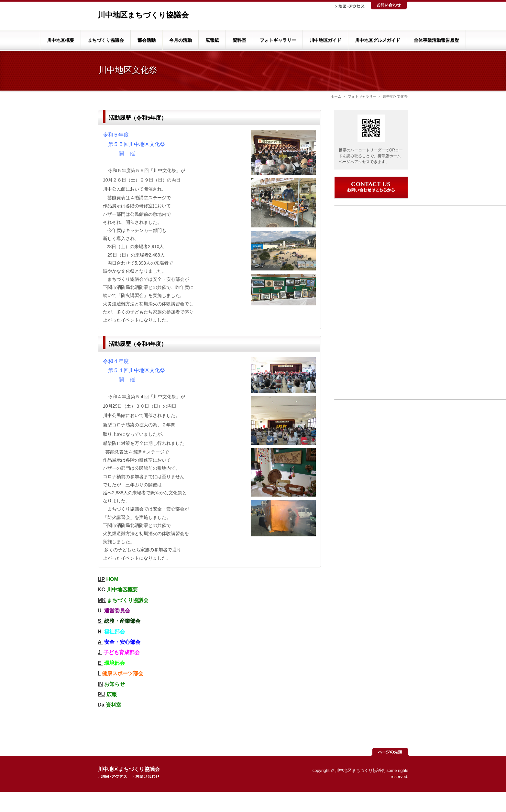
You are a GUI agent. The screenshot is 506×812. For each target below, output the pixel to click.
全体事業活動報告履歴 (436, 40)
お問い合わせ (389, 5)
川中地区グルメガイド (378, 40)
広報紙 (212, 40)
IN (100, 684)
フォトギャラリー (278, 40)
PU (101, 694)
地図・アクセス (350, 6)
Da (101, 705)
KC (101, 590)
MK (102, 600)
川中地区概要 (60, 40)
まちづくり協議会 (106, 40)
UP (101, 579)
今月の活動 (181, 40)
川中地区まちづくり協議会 (143, 15)
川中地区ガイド (325, 40)
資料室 (239, 40)
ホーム (336, 96)
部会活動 (147, 40)
